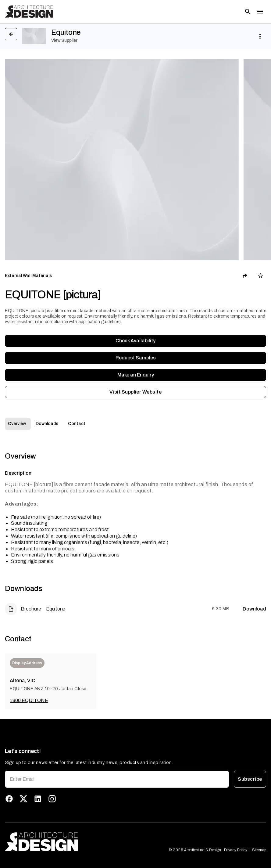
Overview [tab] (17, 424)
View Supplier (64, 40)
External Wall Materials (28, 276)
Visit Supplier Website (135, 392)
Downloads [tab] (47, 424)
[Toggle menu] (260, 12)
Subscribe (250, 779)
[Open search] (248, 12)
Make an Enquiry (135, 375)
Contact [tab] (77, 424)
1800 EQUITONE (29, 700)
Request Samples (135, 358)
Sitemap (259, 850)
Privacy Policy (236, 850)
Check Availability (135, 341)
